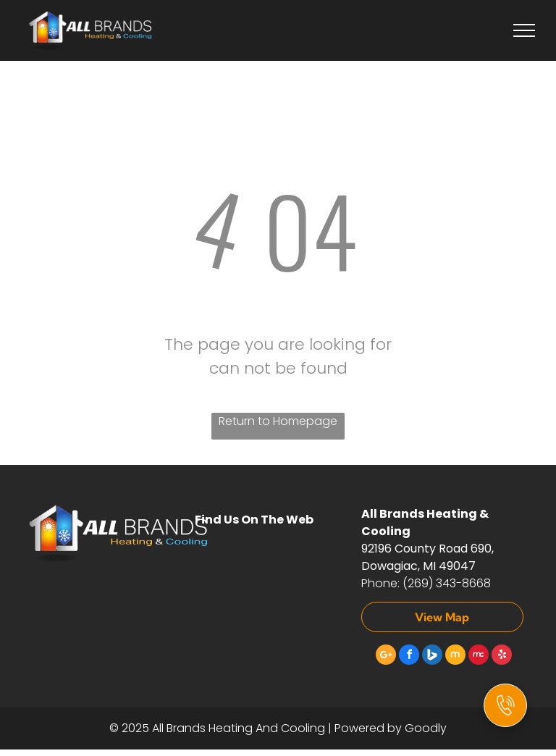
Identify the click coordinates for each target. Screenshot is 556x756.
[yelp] (502, 656)
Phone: (380, 583)
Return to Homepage (278, 421)
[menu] (524, 30)
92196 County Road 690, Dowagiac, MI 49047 (427, 557)
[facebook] (409, 656)
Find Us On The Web (254, 520)
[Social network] (432, 656)
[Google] (386, 656)
